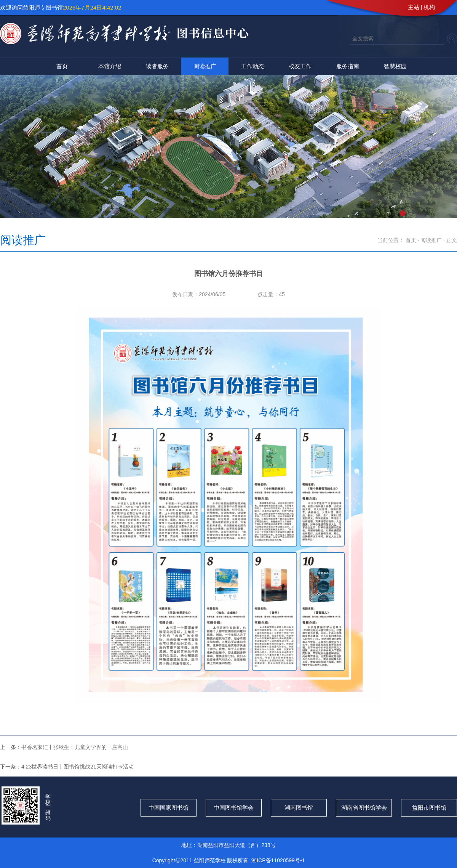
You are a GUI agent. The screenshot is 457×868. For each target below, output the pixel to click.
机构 (429, 7)
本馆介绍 (110, 66)
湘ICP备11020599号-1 (278, 860)
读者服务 (157, 66)
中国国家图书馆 (169, 808)
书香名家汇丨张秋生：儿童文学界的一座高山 (75, 747)
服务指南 (348, 66)
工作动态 (252, 66)
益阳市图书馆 (429, 808)
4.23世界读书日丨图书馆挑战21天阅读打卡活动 (77, 767)
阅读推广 (205, 66)
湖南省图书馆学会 (364, 808)
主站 (414, 7)
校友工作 (300, 66)
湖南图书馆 (299, 808)
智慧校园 (395, 66)
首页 (62, 66)
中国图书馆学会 (234, 808)
